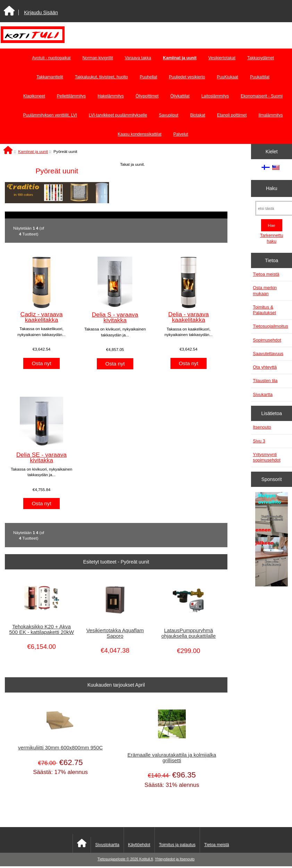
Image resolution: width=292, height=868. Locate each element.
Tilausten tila (265, 381)
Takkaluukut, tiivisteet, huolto (102, 77)
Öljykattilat (180, 96)
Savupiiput (169, 115)
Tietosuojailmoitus (270, 326)
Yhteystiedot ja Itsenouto (175, 859)
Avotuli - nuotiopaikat (51, 58)
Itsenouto (262, 427)
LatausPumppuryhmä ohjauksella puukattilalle (189, 633)
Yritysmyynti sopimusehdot (266, 457)
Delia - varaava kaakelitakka (188, 317)
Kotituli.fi (146, 859)
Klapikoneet (34, 96)
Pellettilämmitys (71, 96)
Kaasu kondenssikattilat (140, 134)
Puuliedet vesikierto (187, 77)
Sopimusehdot (267, 340)
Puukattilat (260, 77)
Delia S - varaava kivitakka (115, 317)
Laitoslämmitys (215, 96)
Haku (272, 188)
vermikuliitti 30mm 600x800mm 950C (60, 748)
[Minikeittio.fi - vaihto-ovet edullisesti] (272, 540)
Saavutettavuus (268, 354)
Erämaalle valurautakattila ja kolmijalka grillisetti (172, 758)
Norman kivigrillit (98, 58)
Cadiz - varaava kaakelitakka (42, 317)
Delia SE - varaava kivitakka (41, 457)
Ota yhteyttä (265, 367)
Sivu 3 (259, 441)
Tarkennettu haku (272, 238)
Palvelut (181, 134)
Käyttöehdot (139, 845)
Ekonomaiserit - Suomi (262, 96)
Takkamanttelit (50, 77)
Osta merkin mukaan (265, 290)
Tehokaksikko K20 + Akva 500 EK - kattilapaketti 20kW (41, 629)
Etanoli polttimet (232, 115)
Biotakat (198, 115)
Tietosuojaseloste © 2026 (118, 859)
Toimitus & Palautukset (264, 310)
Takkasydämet (261, 58)
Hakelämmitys (111, 96)
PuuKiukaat (228, 77)
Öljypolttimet (147, 96)
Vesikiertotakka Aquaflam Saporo (115, 633)
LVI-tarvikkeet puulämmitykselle (118, 115)
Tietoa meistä (266, 274)
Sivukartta (263, 394)
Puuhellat (148, 77)
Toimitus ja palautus (177, 845)
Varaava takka (138, 58)
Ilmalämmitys (270, 115)
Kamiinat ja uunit (33, 151)
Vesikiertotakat (222, 58)
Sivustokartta (107, 845)
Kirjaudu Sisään (41, 12)
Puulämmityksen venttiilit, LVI (50, 115)
